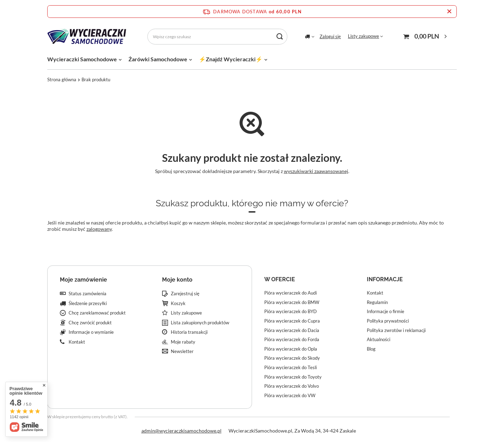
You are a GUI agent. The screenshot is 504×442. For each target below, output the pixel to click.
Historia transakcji (189, 332)
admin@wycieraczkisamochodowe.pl (181, 431)
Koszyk (178, 303)
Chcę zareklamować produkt (97, 313)
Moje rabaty (183, 342)
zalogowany (99, 229)
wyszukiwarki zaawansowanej (316, 171)
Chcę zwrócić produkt (90, 323)
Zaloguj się (330, 36)
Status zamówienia (87, 294)
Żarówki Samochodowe (158, 59)
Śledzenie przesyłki (88, 303)
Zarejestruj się (185, 294)
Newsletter (182, 351)
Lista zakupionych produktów (200, 323)
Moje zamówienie (83, 280)
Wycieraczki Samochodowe (82, 59)
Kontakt (77, 342)
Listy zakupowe (363, 36)
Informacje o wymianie (91, 332)
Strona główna (62, 80)
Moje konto (177, 280)
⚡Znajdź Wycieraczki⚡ (231, 59)
